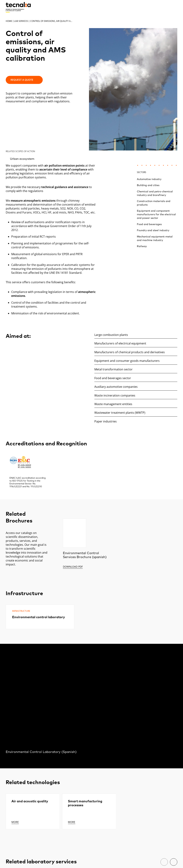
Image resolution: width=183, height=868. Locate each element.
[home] (18, 7)
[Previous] (164, 862)
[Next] (174, 862)
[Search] (166, 7)
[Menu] (175, 7)
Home (9, 21)
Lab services (21, 21)
